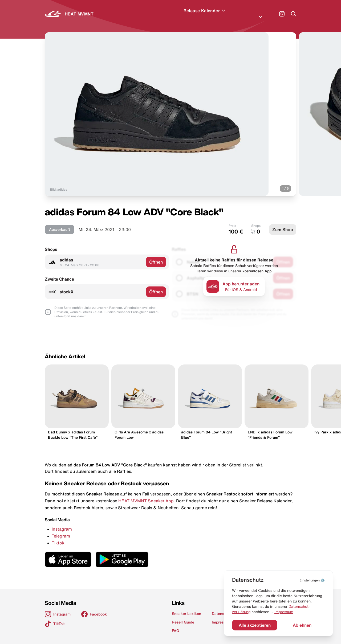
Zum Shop (283, 223)
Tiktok (58, 536)
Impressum (284, 612)
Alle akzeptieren (255, 625)
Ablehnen (302, 625)
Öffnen (156, 256)
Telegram (61, 530)
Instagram (62, 523)
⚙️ (312, 580)
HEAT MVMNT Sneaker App (146, 494)
